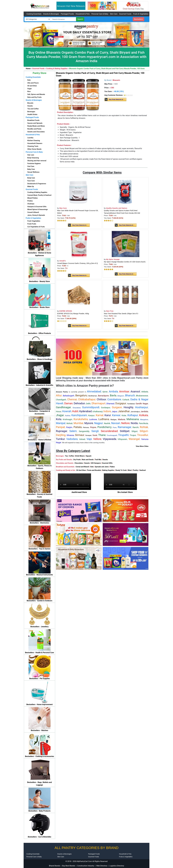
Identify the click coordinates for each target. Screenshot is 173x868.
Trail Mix (98, 460)
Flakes (112, 467)
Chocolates (79, 463)
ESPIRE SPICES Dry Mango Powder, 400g (73, 314)
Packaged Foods (67, 14)
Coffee (71, 456)
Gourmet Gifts (107, 463)
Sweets (87, 463)
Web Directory (102, 866)
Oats (92, 467)
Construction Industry (86, 866)
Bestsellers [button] (139, 19)
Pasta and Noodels (94, 470)
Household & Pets (83, 14)
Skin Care (114, 14)
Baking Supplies (108, 470)
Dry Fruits (77, 460)
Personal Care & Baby (100, 14)
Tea (66, 456)
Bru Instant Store (125, 492)
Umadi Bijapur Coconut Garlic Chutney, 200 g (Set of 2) (77, 263)
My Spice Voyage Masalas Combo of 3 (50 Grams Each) (125, 262)
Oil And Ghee (81, 470)
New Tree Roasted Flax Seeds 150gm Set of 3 (121, 314)
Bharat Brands (55, 866)
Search (80, 19)
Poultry (136, 470)
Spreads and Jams (102, 467)
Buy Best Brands (69, 866)
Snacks (105, 460)
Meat (130, 470)
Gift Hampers (96, 463)
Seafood (143, 470)
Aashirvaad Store (79, 492)
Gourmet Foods (125, 14)
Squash (89, 456)
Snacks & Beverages (51, 14)
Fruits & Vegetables (141, 14)
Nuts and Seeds (88, 460)
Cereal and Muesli (82, 467)
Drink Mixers (80, 456)
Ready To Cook (121, 470)
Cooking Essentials (34, 14)
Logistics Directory (117, 866)
